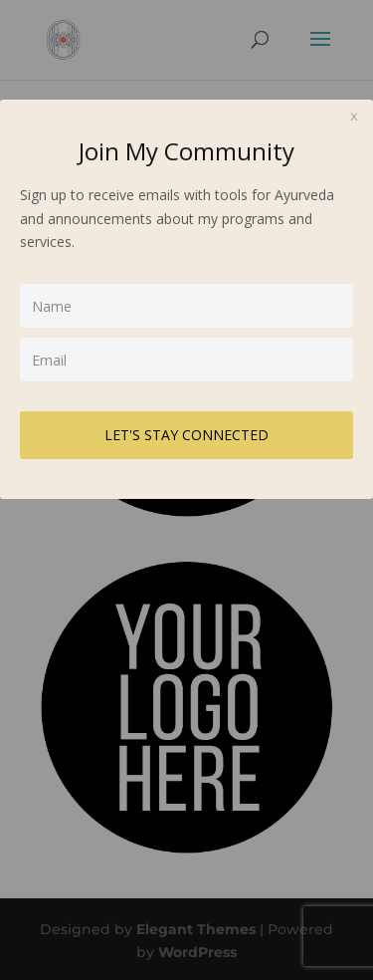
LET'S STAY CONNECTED (186, 435)
